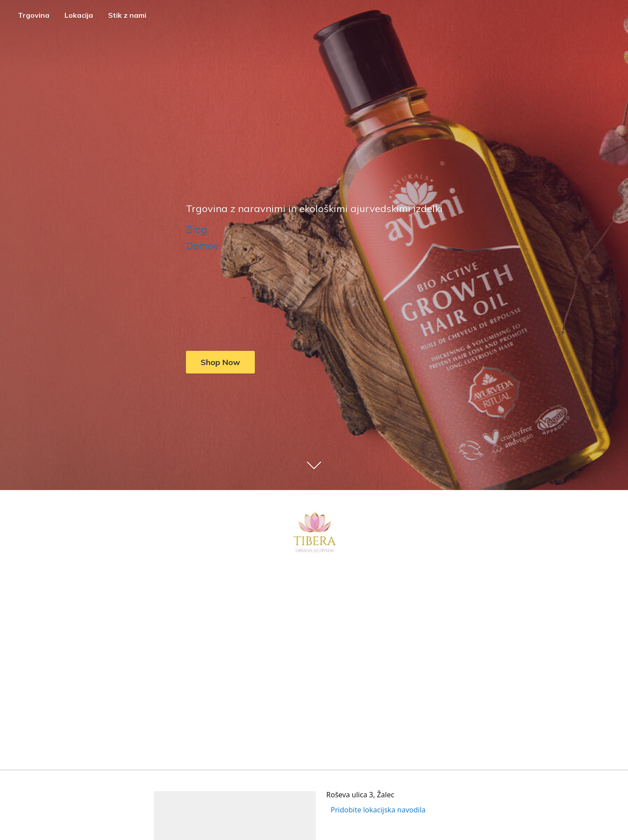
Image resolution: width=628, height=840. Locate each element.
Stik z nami (127, 15)
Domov (202, 245)
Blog (197, 229)
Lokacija (79, 15)
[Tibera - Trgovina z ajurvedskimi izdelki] (314, 534)
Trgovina (34, 15)
